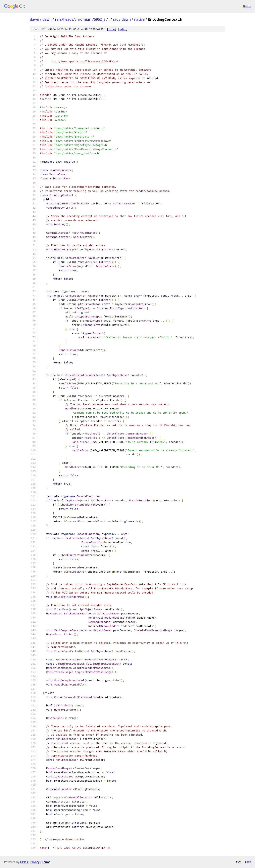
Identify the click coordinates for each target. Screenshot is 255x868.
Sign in (247, 6)
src (116, 19)
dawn (34, 19)
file (112, 29)
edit (123, 29)
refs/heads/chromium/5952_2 (80, 19)
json (248, 862)
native (139, 19)
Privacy (35, 862)
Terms (46, 862)
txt (238, 862)
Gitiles (24, 862)
